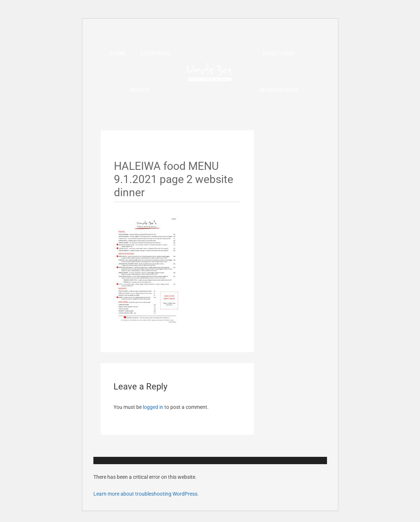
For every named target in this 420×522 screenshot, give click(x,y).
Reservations (279, 90)
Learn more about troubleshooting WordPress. (146, 494)
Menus (140, 90)
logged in (153, 407)
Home (118, 53)
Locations (155, 53)
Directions (278, 53)
